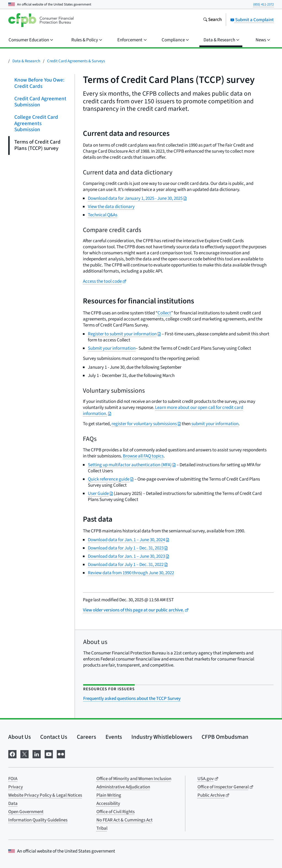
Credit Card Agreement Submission (40, 102)
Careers (86, 737)
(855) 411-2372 (263, 4)
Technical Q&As (103, 215)
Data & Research (26, 61)
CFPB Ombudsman (225, 737)
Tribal (102, 828)
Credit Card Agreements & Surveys (76, 61)
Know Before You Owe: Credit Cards (39, 83)
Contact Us (54, 737)
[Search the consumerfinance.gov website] (212, 20)
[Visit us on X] (25, 754)
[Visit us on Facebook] (12, 754)
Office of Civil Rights (116, 812)
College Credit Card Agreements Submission (36, 123)
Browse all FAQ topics (143, 456)
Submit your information (112, 348)
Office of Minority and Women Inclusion (134, 779)
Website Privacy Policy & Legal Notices (45, 795)
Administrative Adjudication (123, 787)
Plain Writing (109, 795)
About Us (20, 737)
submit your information (215, 424)
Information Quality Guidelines (38, 820)
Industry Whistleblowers (162, 737)
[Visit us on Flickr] (61, 754)
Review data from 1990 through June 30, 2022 (131, 573)
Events (114, 737)
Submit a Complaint (252, 20)
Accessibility (108, 804)
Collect (164, 313)
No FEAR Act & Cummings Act (124, 820)
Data (13, 804)
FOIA (13, 779)
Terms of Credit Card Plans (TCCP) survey (37, 145)
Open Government (26, 812)
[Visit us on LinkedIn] (37, 754)
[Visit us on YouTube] (49, 754)
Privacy (16, 787)
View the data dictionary (111, 207)
